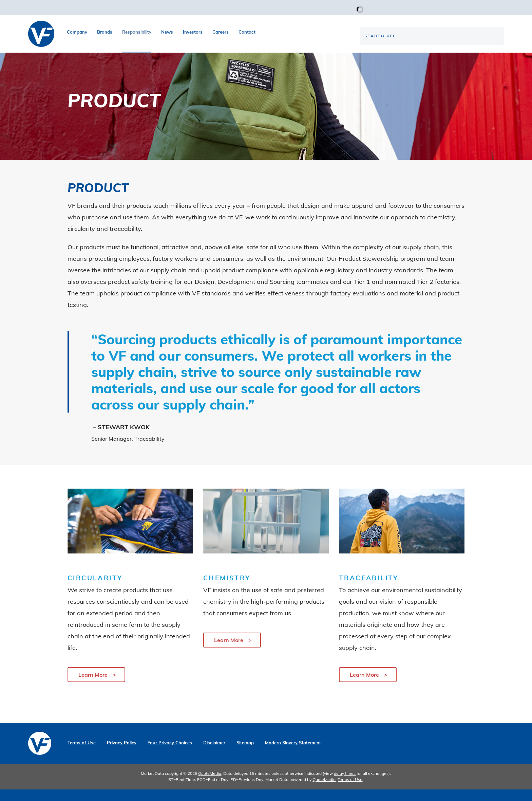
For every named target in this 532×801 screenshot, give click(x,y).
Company (77, 32)
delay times (345, 785)
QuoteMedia (210, 785)
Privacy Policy (122, 754)
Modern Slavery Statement (293, 754)
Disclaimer (214, 754)
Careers (221, 32)
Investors (193, 32)
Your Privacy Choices (170, 754)
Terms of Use (82, 754)
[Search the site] (448, 58)
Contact (247, 32)
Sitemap (245, 754)
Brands (105, 32)
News (167, 32)
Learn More (93, 686)
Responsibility (137, 32)
